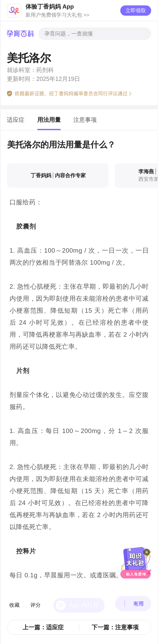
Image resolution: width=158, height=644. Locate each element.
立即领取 (136, 10)
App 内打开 (84, 596)
